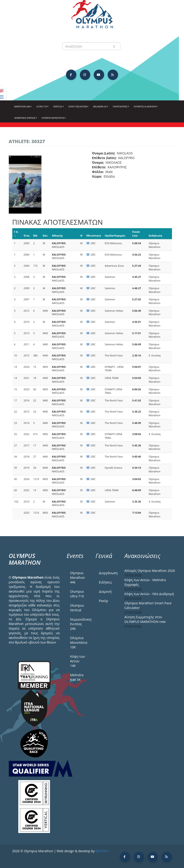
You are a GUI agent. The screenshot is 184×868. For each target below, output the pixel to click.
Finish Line (136, 234)
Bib (35, 235)
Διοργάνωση (108, 573)
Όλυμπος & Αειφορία (145, 108)
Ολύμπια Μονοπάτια (53, 120)
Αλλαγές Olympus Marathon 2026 (150, 571)
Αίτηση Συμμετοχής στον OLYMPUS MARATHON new (145, 619)
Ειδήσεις (106, 582)
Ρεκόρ (104, 601)
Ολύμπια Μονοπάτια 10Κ (79, 642)
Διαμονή (105, 591)
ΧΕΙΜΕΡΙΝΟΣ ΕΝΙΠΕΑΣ (25, 120)
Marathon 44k (23, 108)
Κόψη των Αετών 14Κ (78, 661)
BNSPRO (102, 851)
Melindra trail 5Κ (77, 677)
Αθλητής (57, 235)
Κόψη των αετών (78, 108)
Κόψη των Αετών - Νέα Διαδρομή (149, 594)
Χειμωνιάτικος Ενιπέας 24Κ (79, 624)
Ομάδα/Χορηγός (115, 235)
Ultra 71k (42, 108)
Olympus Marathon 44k (78, 578)
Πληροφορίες (120, 108)
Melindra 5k (100, 108)
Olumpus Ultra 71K (77, 594)
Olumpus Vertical (77, 608)
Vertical (58, 108)
